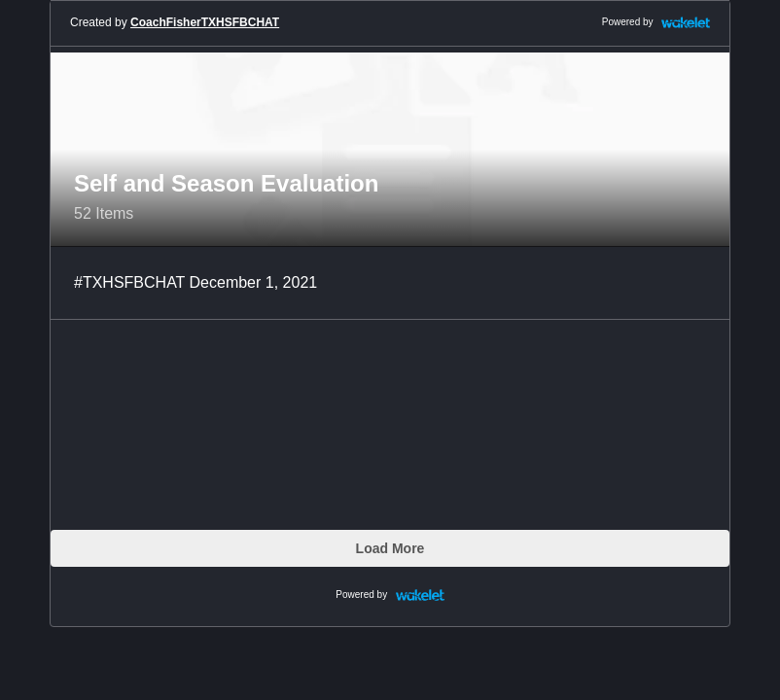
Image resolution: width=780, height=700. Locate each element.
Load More (390, 548)
